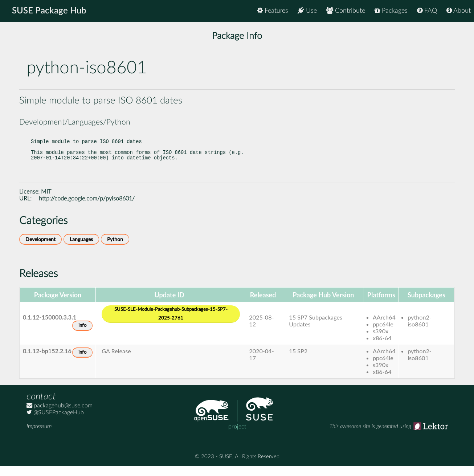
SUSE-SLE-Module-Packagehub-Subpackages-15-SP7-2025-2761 (171, 324)
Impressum (39, 436)
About (459, 11)
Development (40, 250)
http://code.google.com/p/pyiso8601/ (87, 209)
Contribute (346, 11)
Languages (81, 250)
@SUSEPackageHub (55, 423)
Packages (391, 11)
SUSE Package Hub (49, 11)
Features (273, 11)
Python (115, 250)
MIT (46, 202)
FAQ (427, 11)
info (82, 336)
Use (307, 11)
